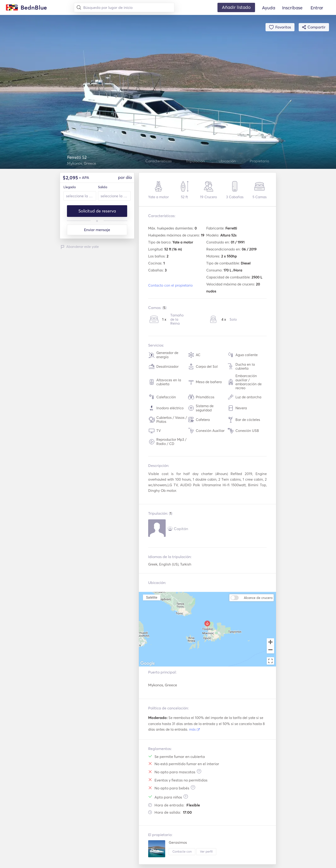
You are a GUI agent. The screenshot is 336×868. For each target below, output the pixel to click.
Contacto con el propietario (170, 285)
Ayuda (269, 8)
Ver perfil (206, 851)
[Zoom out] (270, 650)
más (194, 729)
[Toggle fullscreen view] (270, 661)
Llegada (70, 187)
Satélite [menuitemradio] (152, 597)
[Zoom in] (270, 642)
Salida (103, 187)
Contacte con (182, 851)
